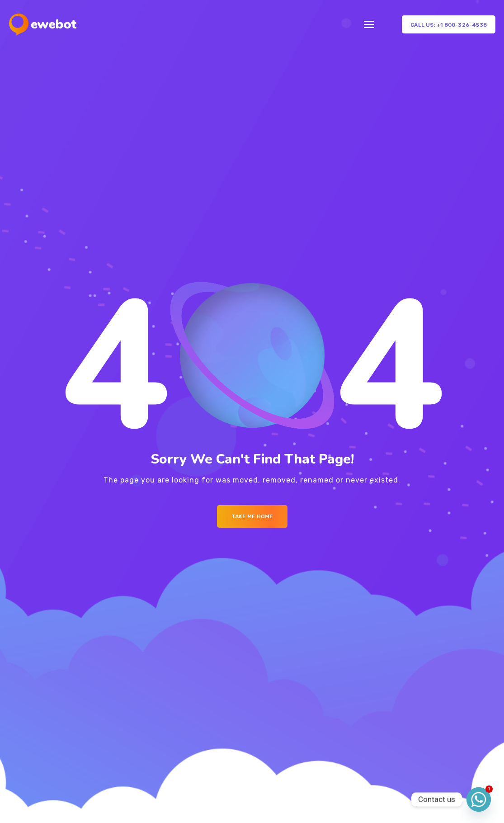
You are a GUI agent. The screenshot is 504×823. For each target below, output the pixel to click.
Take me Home (252, 516)
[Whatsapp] (479, 799)
